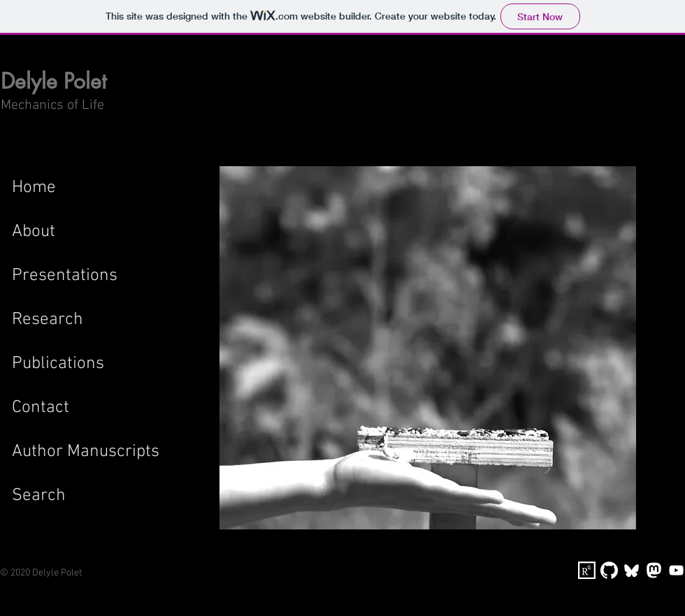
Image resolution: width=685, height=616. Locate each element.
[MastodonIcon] (654, 570)
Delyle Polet (53, 81)
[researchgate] (587, 570)
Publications (58, 364)
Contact (41, 408)
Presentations (65, 276)
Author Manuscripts (86, 452)
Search (39, 496)
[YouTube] (676, 570)
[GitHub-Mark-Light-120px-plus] (609, 570)
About (34, 232)
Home (34, 188)
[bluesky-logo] (632, 570)
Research (48, 320)
